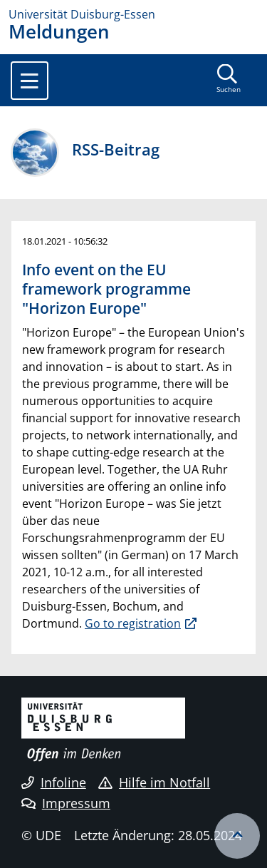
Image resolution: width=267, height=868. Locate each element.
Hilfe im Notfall (154, 782)
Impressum (66, 803)
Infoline (54, 782)
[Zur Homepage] (133, 14)
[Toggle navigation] (30, 81)
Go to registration (133, 623)
